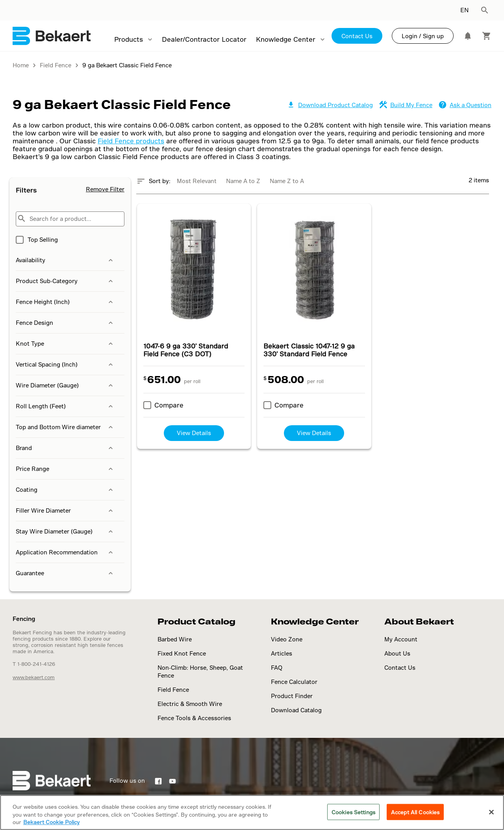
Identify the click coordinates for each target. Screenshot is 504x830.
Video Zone (287, 639)
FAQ (277, 668)
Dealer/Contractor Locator (204, 39)
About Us (397, 653)
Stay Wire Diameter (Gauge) (65, 532)
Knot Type (65, 344)
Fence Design (65, 323)
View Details (194, 433)
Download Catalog (296, 710)
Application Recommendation (65, 552)
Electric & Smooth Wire (190, 704)
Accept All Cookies (415, 812)
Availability (65, 260)
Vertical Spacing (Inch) (65, 365)
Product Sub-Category (65, 281)
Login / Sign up (423, 36)
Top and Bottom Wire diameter (65, 427)
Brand (65, 448)
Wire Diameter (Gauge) (65, 385)
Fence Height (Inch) (65, 302)
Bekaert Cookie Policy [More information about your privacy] (51, 822)
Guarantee (65, 573)
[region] (252, 812)
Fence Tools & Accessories (194, 718)
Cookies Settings (353, 812)
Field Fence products (131, 141)
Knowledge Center (286, 39)
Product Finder (292, 696)
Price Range (65, 469)
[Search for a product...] (70, 219)
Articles (282, 653)
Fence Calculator (294, 682)
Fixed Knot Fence (182, 653)
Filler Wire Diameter (65, 511)
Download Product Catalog (330, 105)
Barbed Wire (175, 639)
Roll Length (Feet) (65, 406)
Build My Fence (406, 105)
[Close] (491, 812)
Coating (65, 490)
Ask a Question (465, 105)
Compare (169, 405)
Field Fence (173, 690)
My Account (401, 639)
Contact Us (357, 36)
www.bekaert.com (34, 677)
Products (129, 39)
